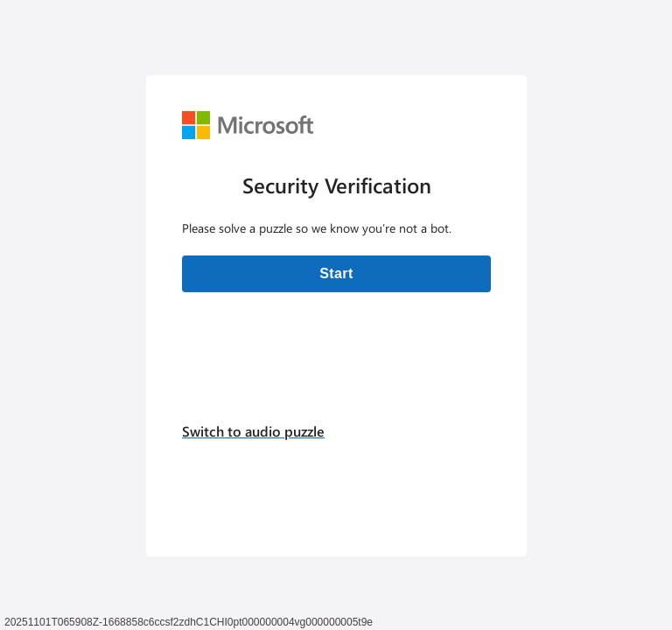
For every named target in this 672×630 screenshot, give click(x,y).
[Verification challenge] (336, 316)
